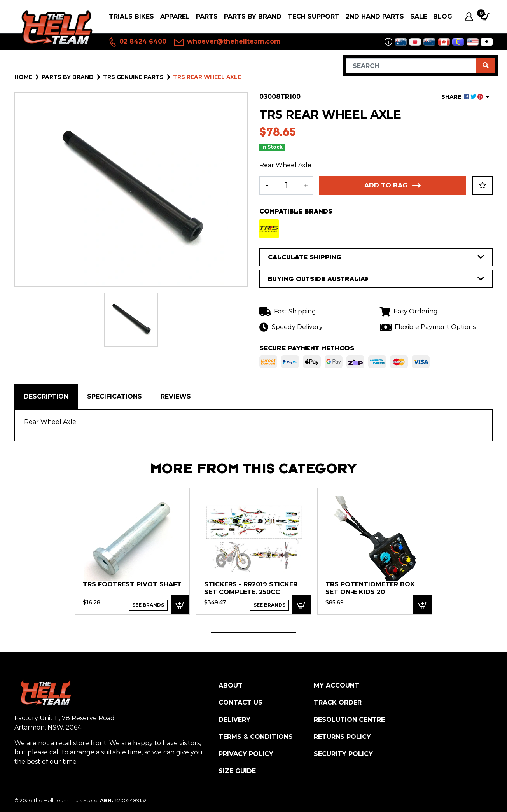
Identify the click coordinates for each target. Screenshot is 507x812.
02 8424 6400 (137, 42)
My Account (337, 685)
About (231, 685)
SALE (419, 17)
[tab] (46, 397)
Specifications (115, 396)
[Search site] (486, 66)
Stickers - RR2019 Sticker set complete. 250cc (251, 588)
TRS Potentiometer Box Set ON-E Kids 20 (370, 588)
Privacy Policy (246, 754)
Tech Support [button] (314, 17)
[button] (483, 185)
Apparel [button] (175, 17)
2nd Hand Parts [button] (375, 17)
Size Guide (237, 771)
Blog (443, 17)
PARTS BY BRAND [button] (253, 17)
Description (46, 396)
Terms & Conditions (256, 737)
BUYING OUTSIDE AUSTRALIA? (376, 279)
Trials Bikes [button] (131, 17)
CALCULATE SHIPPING (376, 257)
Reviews (176, 396)
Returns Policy (342, 737)
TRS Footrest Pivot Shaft (132, 584)
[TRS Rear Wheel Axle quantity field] (286, 185)
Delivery (234, 720)
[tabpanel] (132, 551)
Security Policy (343, 754)
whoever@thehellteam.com (227, 42)
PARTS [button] (207, 17)
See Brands (148, 605)
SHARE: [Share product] (463, 97)
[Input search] (411, 66)
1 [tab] (253, 633)
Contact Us (240, 703)
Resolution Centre (349, 720)
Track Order (338, 703)
